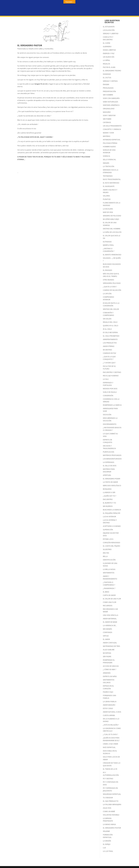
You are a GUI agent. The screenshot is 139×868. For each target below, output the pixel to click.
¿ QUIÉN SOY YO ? (110, 496)
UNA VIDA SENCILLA (111, 615)
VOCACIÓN (107, 415)
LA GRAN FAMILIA (110, 702)
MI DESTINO (107, 350)
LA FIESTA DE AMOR (110, 482)
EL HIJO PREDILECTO (111, 801)
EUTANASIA (107, 242)
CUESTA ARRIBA (109, 715)
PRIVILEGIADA (108, 88)
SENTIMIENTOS (109, 573)
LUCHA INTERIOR (109, 517)
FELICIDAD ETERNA (110, 143)
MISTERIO (107, 136)
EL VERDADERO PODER (112, 479)
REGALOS (106, 64)
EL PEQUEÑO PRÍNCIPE (112, 513)
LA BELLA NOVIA (109, 569)
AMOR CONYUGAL (110, 643)
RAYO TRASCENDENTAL (112, 179)
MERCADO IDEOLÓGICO (112, 486)
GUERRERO (107, 47)
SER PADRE (107, 656)
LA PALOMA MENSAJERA (112, 804)
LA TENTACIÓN (109, 166)
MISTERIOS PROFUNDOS (112, 455)
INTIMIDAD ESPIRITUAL (112, 140)
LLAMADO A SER (109, 492)
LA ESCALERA (108, 209)
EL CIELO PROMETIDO (111, 336)
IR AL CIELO (107, 329)
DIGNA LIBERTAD (109, 50)
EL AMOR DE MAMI (110, 622)
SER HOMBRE (108, 95)
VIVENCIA (106, 156)
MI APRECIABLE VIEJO (111, 219)
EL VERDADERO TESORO (112, 71)
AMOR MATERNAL (110, 619)
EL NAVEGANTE (109, 186)
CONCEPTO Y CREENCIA (112, 129)
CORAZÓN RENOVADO (111, 543)
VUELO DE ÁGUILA (110, 392)
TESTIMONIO (108, 176)
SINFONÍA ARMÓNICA (111, 105)
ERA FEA (106, 553)
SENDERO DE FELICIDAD (112, 216)
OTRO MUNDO (108, 280)
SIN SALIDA (107, 319)
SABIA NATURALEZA (110, 102)
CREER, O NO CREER (110, 744)
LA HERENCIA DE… (110, 625)
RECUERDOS (108, 606)
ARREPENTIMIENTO (110, 339)
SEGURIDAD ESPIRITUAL (112, 794)
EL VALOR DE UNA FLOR (112, 599)
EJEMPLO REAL (108, 245)
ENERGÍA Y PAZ (109, 53)
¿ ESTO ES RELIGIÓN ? (111, 725)
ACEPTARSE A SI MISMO (112, 526)
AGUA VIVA (107, 808)
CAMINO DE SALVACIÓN (112, 290)
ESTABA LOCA (108, 539)
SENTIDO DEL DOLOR (111, 309)
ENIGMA (106, 84)
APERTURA (107, 475)
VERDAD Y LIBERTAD (111, 33)
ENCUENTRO (108, 499)
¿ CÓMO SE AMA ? (110, 669)
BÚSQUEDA (107, 489)
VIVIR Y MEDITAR (109, 115)
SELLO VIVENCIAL (109, 160)
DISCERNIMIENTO (110, 424)
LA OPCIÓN (107, 294)
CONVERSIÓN (108, 396)
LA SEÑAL (107, 60)
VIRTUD (106, 636)
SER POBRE (107, 119)
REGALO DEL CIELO (110, 322)
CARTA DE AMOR (109, 595)
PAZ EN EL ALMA (109, 67)
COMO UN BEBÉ (109, 811)
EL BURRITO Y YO (109, 503)
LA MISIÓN (107, 841)
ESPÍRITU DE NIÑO (110, 676)
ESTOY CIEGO (108, 708)
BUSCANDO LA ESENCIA (112, 510)
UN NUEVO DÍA (109, 57)
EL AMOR (106, 639)
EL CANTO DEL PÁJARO (111, 546)
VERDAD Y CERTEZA (110, 81)
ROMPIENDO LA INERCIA (112, 405)
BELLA (105, 556)
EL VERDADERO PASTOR (112, 828)
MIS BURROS (108, 506)
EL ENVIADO (107, 270)
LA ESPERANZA (109, 462)
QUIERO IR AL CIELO (111, 326)
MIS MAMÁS (107, 629)
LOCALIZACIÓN (109, 30)
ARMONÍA (107, 673)
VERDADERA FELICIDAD (112, 283)
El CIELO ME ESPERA (110, 332)
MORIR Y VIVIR (108, 133)
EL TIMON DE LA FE (110, 769)
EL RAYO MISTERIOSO (111, 183)
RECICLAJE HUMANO (111, 376)
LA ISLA (106, 379)
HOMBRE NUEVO (109, 147)
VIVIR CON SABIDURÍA (111, 98)
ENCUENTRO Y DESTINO (112, 372)
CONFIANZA (108, 632)
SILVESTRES (107, 549)
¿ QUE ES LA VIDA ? (110, 287)
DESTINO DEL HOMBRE (112, 229)
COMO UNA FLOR (110, 602)
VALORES (106, 196)
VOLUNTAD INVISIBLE (111, 815)
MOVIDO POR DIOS (110, 389)
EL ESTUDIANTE (109, 27)
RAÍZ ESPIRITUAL (109, 747)
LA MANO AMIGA (109, 824)
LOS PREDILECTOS (110, 343)
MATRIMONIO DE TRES (111, 646)
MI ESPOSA (107, 653)
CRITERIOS (107, 122)
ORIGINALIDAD (109, 109)
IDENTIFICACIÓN (109, 560)
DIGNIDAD (107, 74)
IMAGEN (106, 163)
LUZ (104, 848)
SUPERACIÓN (108, 530)
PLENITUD (107, 199)
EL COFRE (107, 43)
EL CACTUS (107, 78)
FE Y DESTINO (108, 779)
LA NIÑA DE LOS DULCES (112, 232)
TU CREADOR (108, 798)
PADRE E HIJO (108, 692)
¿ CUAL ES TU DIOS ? (110, 734)
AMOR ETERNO (109, 346)
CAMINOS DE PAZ (110, 353)
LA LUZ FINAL (108, 851)
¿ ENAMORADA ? (109, 588)
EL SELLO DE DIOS (110, 466)
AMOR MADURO (109, 705)
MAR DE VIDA (108, 212)
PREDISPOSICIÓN (109, 91)
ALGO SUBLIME (109, 650)
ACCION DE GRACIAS (111, 666)
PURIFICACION (108, 452)
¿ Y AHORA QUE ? (109, 363)
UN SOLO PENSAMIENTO (112, 126)
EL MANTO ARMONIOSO (112, 255)
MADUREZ (107, 112)
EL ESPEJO (107, 844)
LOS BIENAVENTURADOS (112, 459)
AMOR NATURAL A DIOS (112, 712)
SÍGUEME (106, 831)
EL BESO (106, 592)
